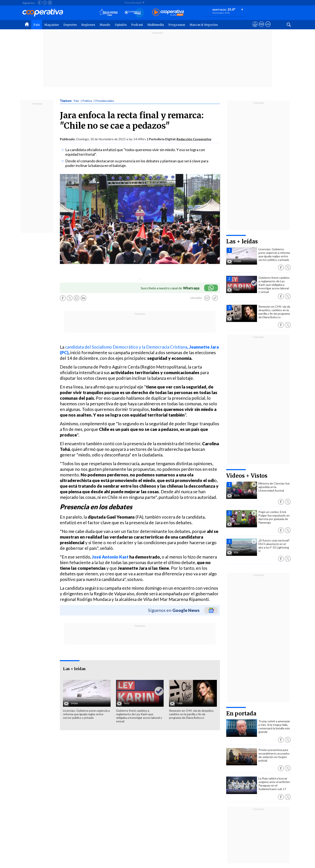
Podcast (137, 25)
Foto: (66, 178)
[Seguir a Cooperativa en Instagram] (50, 3)
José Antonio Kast (110, 557)
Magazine (52, 25)
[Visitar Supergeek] (268, 28)
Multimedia (156, 25)
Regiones (88, 25)
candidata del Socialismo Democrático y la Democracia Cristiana (126, 347)
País (37, 25)
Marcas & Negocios (204, 25)
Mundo (105, 25)
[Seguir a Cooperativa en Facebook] (40, 3)
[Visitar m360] (261, 28)
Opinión (121, 25)
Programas (177, 25)
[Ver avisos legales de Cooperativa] (255, 28)
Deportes (70, 25)
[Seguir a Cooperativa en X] (45, 3)
